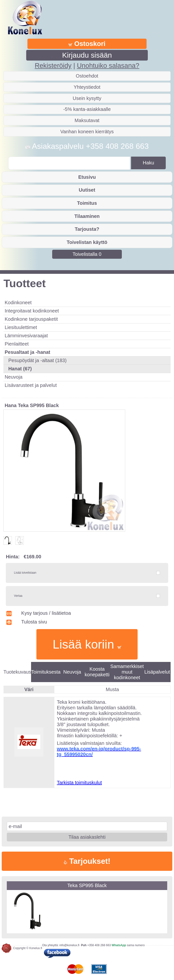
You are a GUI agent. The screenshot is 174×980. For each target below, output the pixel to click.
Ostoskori (87, 44)
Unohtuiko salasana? (108, 66)
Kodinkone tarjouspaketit (31, 319)
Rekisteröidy (53, 66)
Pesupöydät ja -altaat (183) (37, 360)
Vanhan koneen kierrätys (87, 132)
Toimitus (87, 203)
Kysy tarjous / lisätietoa (38, 613)
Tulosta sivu (26, 622)
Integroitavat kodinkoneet (32, 311)
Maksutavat (87, 120)
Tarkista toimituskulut (79, 783)
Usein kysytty (87, 98)
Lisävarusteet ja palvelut (31, 385)
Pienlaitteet (17, 344)
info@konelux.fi (69, 945)
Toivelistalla (87, 254)
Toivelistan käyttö (87, 242)
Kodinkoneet (18, 303)
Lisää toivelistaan (25, 573)
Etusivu (87, 177)
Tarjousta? (87, 229)
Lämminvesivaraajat (26, 336)
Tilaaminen (87, 216)
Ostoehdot (87, 76)
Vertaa (18, 596)
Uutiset (87, 190)
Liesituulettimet (21, 327)
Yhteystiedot (87, 87)
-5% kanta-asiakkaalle (87, 109)
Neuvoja (13, 377)
